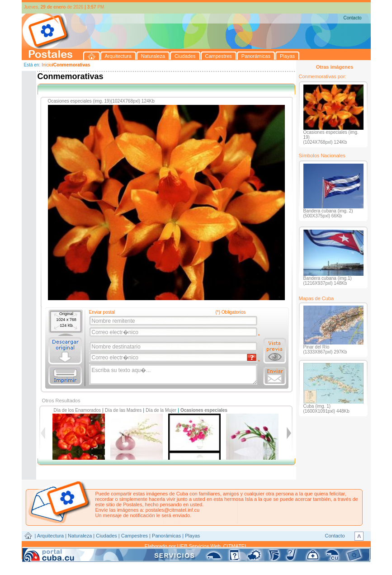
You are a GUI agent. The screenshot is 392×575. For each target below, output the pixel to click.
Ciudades (106, 536)
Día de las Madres (123, 410)
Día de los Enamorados (78, 410)
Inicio (47, 65)
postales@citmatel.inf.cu (172, 510)
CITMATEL (236, 546)
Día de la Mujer (161, 410)
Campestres (135, 536)
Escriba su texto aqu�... (174, 375)
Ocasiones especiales (204, 410)
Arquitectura (50, 536)
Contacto (352, 18)
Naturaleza (80, 536)
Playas (192, 536)
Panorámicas (166, 536)
